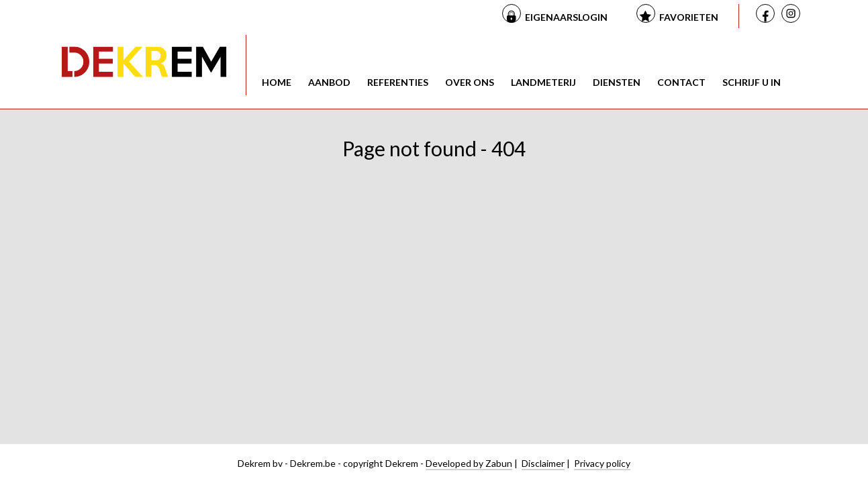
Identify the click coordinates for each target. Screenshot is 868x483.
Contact (681, 82)
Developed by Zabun (469, 463)
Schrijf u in (752, 82)
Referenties (398, 82)
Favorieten (689, 17)
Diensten (617, 82)
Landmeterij (543, 82)
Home (277, 82)
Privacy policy (602, 463)
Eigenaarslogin (566, 17)
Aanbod (329, 82)
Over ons (470, 82)
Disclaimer (543, 463)
